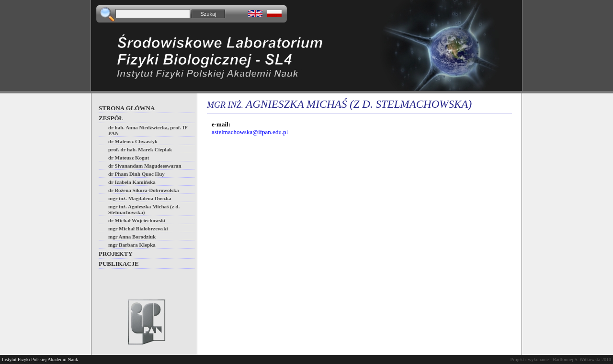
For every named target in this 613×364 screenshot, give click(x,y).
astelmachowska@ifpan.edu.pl (250, 132)
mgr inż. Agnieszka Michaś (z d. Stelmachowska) (144, 209)
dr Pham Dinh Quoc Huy (136, 174)
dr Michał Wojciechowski (137, 220)
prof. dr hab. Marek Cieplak (140, 149)
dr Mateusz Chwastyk (133, 141)
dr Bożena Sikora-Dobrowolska (144, 190)
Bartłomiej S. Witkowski (576, 359)
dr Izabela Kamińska (132, 182)
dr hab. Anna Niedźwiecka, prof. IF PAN (148, 130)
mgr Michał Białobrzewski (138, 228)
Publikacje (119, 264)
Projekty (116, 254)
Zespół (111, 118)
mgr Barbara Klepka (132, 245)
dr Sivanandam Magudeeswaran (145, 166)
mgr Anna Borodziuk (132, 237)
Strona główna (127, 108)
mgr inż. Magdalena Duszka (140, 198)
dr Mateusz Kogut (129, 158)
